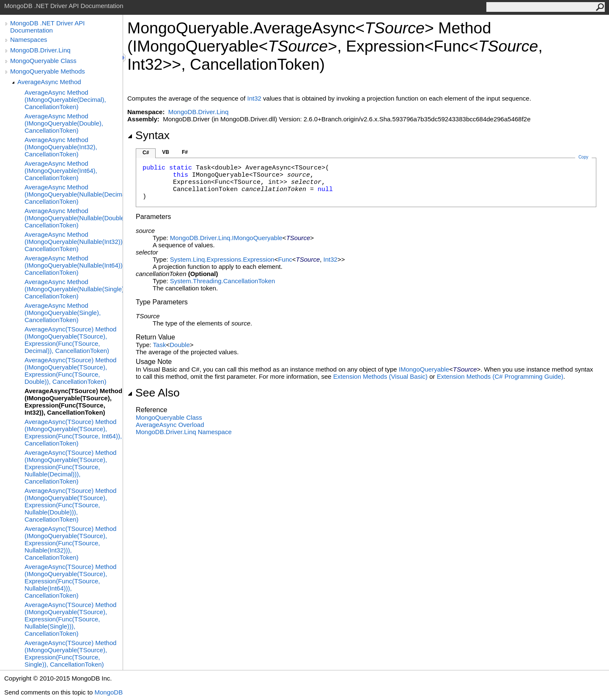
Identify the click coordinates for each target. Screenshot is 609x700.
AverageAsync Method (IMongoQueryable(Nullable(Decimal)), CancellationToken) (74, 194)
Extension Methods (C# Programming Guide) (500, 376)
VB (166, 152)
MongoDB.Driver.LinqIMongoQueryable (226, 238)
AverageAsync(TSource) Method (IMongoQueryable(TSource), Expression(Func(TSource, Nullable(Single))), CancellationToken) (70, 619)
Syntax (148, 135)
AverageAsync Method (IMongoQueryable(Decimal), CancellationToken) (65, 100)
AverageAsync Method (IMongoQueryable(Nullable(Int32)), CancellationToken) (74, 242)
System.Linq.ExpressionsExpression (222, 259)
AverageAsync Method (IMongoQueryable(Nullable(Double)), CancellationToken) (74, 218)
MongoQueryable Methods (48, 71)
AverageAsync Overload (170, 425)
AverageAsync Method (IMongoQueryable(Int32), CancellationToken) (61, 147)
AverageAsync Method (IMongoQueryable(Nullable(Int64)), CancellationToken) (74, 265)
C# (146, 153)
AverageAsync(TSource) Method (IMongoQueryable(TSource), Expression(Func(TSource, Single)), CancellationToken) (70, 654)
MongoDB (108, 692)
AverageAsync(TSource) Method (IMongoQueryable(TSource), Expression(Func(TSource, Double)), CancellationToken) (70, 371)
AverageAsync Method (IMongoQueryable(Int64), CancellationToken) (61, 171)
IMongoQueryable (424, 369)
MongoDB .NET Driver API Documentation (47, 27)
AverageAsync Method (49, 82)
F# (185, 152)
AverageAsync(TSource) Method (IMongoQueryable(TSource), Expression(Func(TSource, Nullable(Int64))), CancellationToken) (70, 581)
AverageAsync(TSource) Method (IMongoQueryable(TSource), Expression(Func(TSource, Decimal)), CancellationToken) (70, 340)
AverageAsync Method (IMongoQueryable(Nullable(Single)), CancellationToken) (74, 289)
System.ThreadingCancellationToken (222, 281)
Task (160, 345)
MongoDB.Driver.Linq (40, 50)
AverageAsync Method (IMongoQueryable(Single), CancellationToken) (63, 313)
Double (180, 345)
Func (285, 259)
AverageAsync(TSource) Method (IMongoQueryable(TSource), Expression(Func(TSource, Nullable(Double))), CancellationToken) (70, 505)
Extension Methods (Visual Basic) (380, 376)
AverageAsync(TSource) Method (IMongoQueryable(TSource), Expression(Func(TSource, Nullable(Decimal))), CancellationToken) (70, 467)
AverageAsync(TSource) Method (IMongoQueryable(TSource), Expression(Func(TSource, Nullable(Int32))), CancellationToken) (70, 543)
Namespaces (29, 40)
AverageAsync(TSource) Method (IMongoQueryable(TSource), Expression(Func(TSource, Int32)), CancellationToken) (73, 402)
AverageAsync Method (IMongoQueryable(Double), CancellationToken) (64, 123)
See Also (154, 393)
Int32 (254, 98)
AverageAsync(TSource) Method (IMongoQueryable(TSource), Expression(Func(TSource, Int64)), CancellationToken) (73, 432)
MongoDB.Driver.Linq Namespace (184, 432)
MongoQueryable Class (43, 61)
